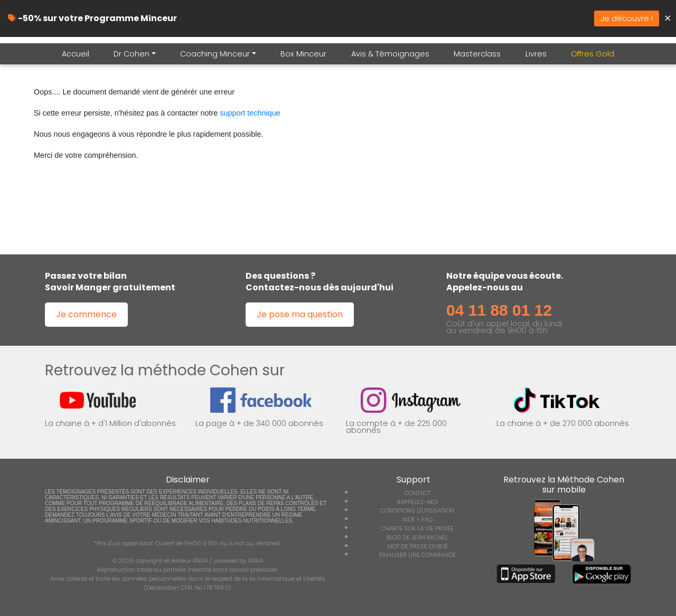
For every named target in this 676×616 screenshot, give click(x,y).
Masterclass (477, 54)
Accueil (76, 54)
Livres (536, 54)
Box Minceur (303, 54)
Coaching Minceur (215, 54)
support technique (250, 113)
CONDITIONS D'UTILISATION (417, 510)
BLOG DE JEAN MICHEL (417, 537)
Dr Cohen (132, 54)
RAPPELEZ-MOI (417, 502)
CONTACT (417, 493)
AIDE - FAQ (417, 519)
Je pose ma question (300, 314)
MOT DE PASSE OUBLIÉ (417, 546)
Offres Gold (593, 54)
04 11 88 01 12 (499, 310)
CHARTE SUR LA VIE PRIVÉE (417, 528)
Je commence (86, 314)
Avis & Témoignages (390, 54)
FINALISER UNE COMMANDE (417, 555)
